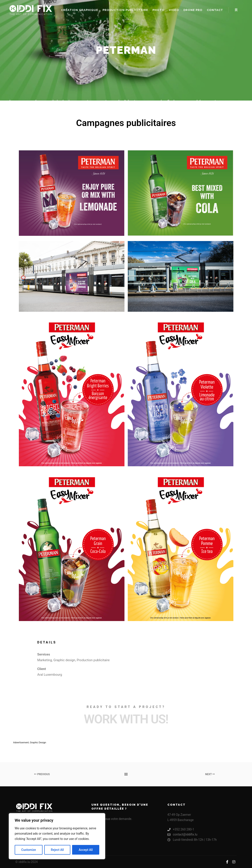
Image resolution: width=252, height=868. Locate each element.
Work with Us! (126, 719)
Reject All (57, 850)
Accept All (86, 850)
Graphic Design (38, 743)
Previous (42, 774)
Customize (29, 850)
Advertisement (21, 743)
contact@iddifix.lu (182, 835)
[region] (57, 836)
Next (210, 774)
